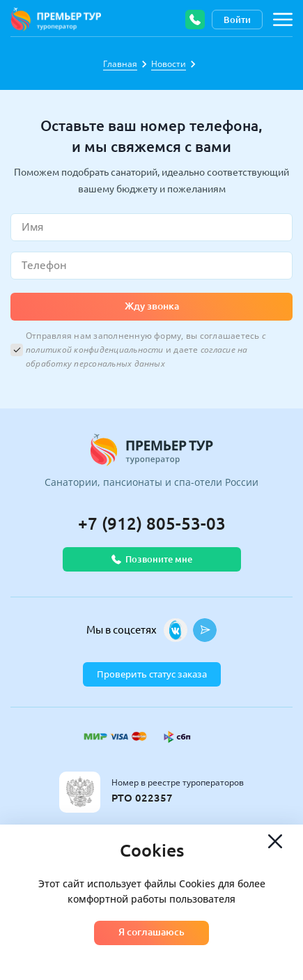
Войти (237, 20)
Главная (120, 64)
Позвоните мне (152, 559)
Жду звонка (152, 306)
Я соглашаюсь (151, 932)
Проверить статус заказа (152, 674)
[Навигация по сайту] (283, 20)
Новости (169, 64)
